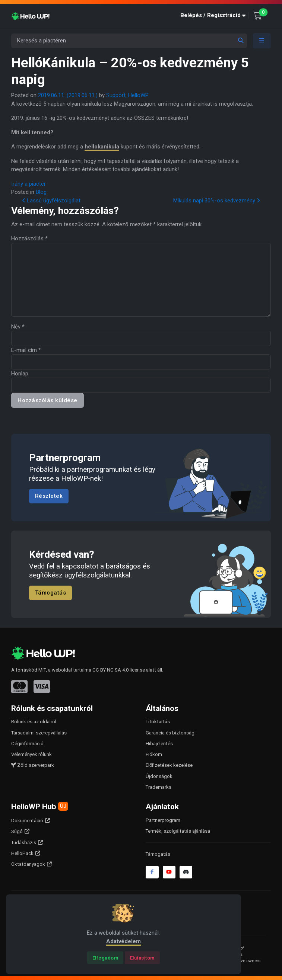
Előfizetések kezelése (169, 765)
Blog (41, 192)
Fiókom (154, 754)
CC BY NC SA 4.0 (110, 670)
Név (18, 327)
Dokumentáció (27, 821)
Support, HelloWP (127, 95)
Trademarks (159, 787)
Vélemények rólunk (31, 754)
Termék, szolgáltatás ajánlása (178, 831)
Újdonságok (159, 776)
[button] (215, 15)
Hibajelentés (159, 744)
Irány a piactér (28, 184)
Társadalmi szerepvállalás (39, 733)
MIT (42, 670)
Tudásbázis (24, 843)
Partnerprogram (163, 820)
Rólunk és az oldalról (34, 722)
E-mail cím (26, 350)
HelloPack (22, 853)
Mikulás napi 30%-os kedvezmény (217, 201)
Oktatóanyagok (28, 864)
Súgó (17, 831)
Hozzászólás (29, 238)
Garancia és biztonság (170, 733)
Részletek (49, 496)
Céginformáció (27, 744)
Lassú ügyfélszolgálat (51, 201)
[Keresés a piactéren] (129, 41)
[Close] (105, 958)
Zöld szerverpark (33, 765)
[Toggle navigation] (262, 41)
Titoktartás (158, 722)
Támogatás (51, 593)
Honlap (20, 374)
